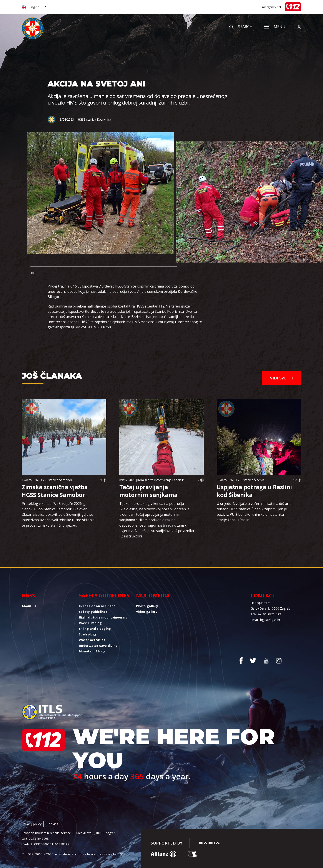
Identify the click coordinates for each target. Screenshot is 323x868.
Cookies (52, 824)
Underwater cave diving (98, 646)
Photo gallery (147, 606)
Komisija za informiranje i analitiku (161, 480)
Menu (275, 27)
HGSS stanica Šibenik (249, 480)
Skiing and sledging (95, 629)
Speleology (88, 634)
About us (29, 606)
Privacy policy (32, 824)
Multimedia (153, 595)
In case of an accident (97, 606)
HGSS (28, 595)
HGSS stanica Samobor (56, 480)
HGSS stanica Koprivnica (95, 119)
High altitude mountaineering (103, 617)
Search (241, 27)
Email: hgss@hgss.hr (265, 620)
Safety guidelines (104, 595)
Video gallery (147, 612)
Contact (263, 595)
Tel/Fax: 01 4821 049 (266, 614)
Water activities (92, 640)
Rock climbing (90, 623)
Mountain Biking (92, 651)
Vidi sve (282, 378)
